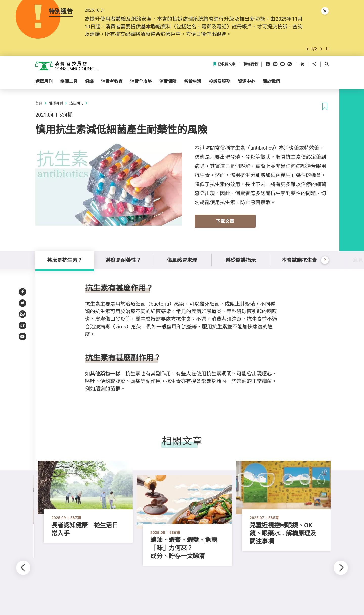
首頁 (39, 103)
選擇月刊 (56, 103)
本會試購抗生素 (299, 260)
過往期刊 (76, 103)
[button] (307, 49)
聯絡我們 (251, 64)
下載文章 (225, 221)
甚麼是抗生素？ (65, 260)
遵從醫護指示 (241, 260)
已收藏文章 (224, 64)
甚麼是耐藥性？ (123, 260)
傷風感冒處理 (182, 260)
